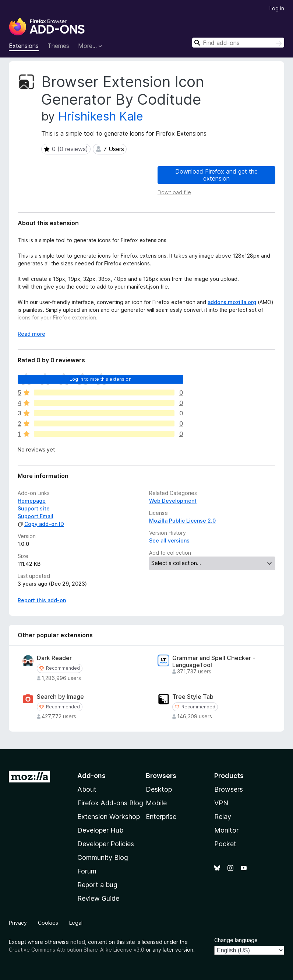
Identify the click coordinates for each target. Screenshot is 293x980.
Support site (34, 508)
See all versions (169, 540)
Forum (87, 871)
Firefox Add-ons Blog (110, 803)
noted (78, 942)
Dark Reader (54, 658)
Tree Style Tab (193, 697)
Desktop (159, 789)
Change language (236, 940)
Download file (174, 192)
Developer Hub (100, 830)
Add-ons (91, 776)
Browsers (229, 789)
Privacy (18, 923)
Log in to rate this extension (100, 379)
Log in (277, 8)
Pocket (225, 844)
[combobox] (238, 43)
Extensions (24, 46)
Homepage (32, 501)
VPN (221, 803)
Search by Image (60, 697)
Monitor (226, 830)
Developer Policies (106, 844)
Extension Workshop (109, 817)
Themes (58, 46)
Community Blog (103, 857)
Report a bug (97, 885)
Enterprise (161, 817)
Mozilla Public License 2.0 (182, 521)
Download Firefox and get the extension (216, 175)
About (87, 789)
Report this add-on (42, 600)
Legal (76, 923)
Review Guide (98, 898)
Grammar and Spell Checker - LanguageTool (214, 662)
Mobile (156, 803)
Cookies (48, 923)
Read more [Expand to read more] (31, 334)
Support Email (36, 516)
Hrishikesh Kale (101, 116)
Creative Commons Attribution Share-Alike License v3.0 (77, 950)
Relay (223, 817)
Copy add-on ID (41, 524)
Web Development (173, 501)
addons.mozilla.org (232, 302)
